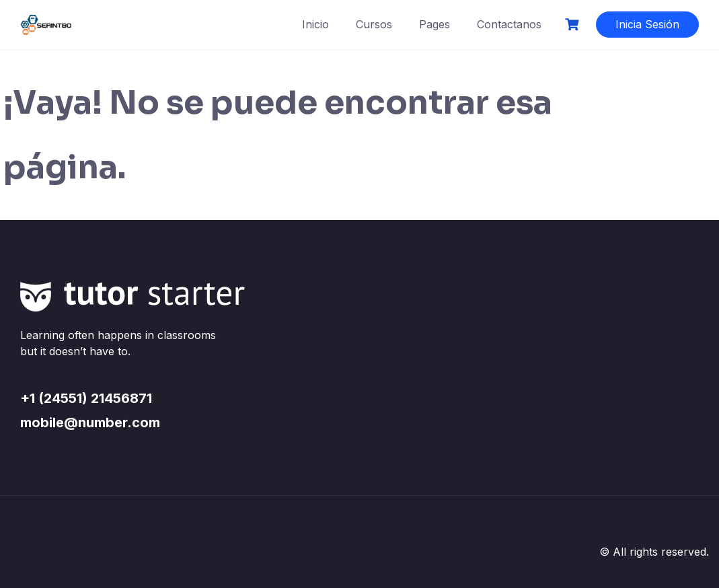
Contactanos (509, 24)
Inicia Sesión (647, 24)
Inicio (315, 24)
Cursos (374, 24)
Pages (434, 24)
